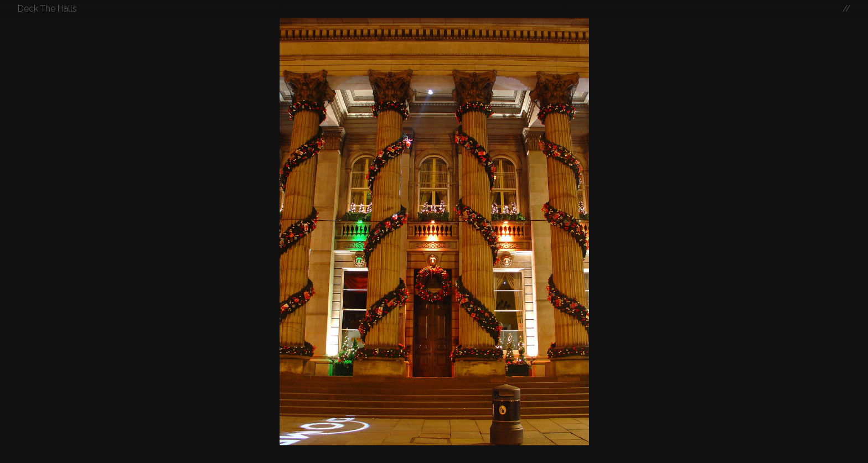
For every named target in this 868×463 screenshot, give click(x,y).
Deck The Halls (47, 9)
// (846, 9)
